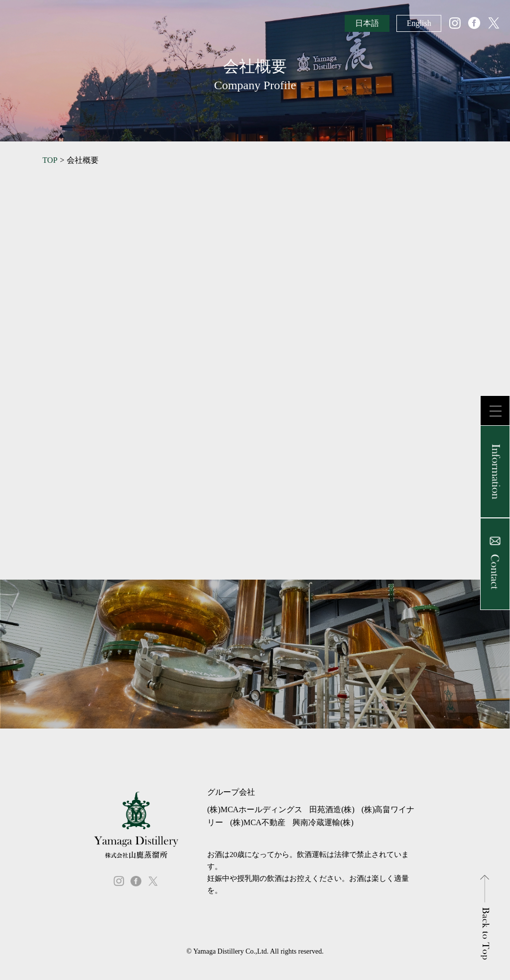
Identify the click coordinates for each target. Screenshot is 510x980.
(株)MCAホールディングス (255, 809)
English (419, 23)
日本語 (367, 23)
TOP (50, 160)
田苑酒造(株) (332, 809)
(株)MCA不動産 (258, 822)
